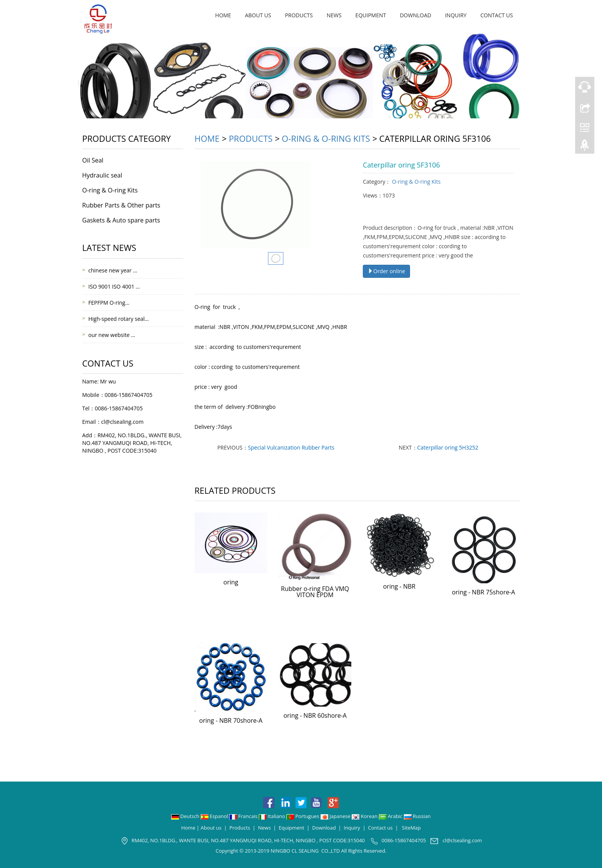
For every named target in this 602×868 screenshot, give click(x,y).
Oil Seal (93, 160)
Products (299, 15)
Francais (244, 816)
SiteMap (411, 828)
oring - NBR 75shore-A (484, 592)
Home (223, 15)
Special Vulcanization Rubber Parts (291, 447)
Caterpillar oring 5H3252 (448, 447)
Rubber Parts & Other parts (121, 205)
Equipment (371, 15)
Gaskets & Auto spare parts (121, 220)
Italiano (273, 816)
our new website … (112, 335)
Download (415, 15)
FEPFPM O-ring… (109, 303)
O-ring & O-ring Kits (326, 138)
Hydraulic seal (102, 175)
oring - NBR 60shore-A (315, 715)
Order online (386, 271)
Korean (365, 816)
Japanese (336, 816)
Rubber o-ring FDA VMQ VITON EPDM (315, 592)
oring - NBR (399, 586)
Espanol (215, 816)
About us (258, 15)
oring (231, 582)
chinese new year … (113, 270)
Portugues (303, 816)
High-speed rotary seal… (119, 319)
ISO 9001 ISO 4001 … (114, 286)
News (334, 15)
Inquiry (456, 15)
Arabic (391, 816)
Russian (417, 816)
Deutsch (186, 816)
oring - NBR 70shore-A (231, 720)
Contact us (497, 15)
